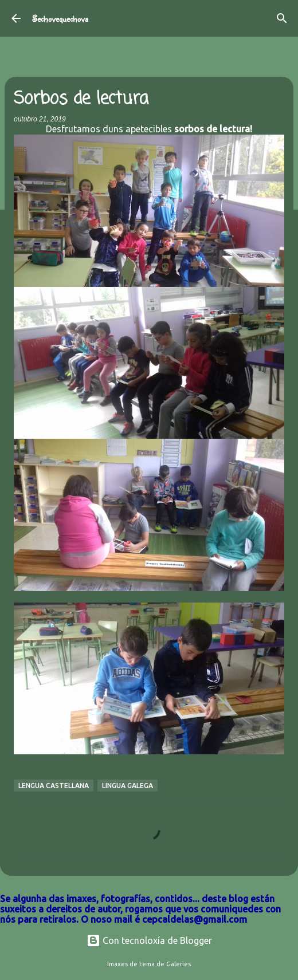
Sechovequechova (60, 19)
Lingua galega (128, 786)
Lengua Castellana (54, 786)
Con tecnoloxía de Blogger (149, 940)
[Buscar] (282, 18)
